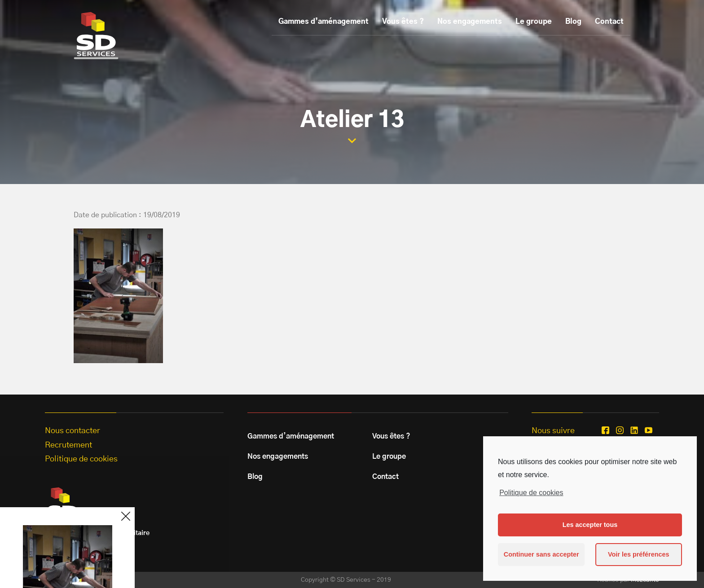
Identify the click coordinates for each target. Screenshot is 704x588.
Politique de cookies (531, 493)
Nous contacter (73, 431)
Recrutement (68, 445)
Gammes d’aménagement (323, 22)
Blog (573, 22)
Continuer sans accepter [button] (541, 554)
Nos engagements (470, 22)
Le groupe (534, 22)
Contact (609, 22)
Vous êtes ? (403, 22)
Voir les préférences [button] (639, 554)
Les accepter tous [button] (590, 525)
